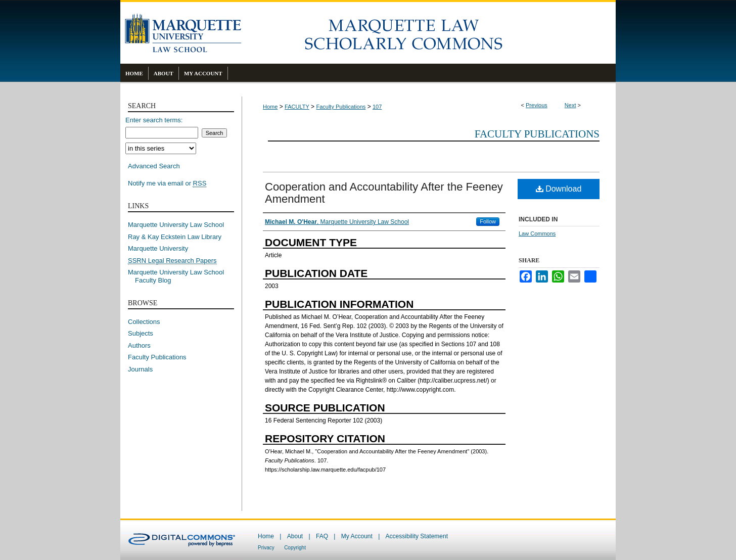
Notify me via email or (167, 183)
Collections (144, 322)
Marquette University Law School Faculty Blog (179, 276)
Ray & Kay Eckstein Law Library (175, 237)
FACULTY (297, 107)
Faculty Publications (341, 107)
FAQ (322, 536)
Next (570, 105)
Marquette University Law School (176, 225)
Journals (140, 369)
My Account (357, 536)
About (295, 536)
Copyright (295, 548)
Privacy (266, 548)
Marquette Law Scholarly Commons (429, 33)
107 (377, 107)
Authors (139, 345)
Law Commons (537, 234)
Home (270, 107)
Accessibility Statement (417, 536)
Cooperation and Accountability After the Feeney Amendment (384, 193)
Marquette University (158, 248)
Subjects (141, 333)
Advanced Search (154, 166)
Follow (488, 221)
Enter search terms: (154, 120)
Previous (537, 105)
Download (559, 189)
